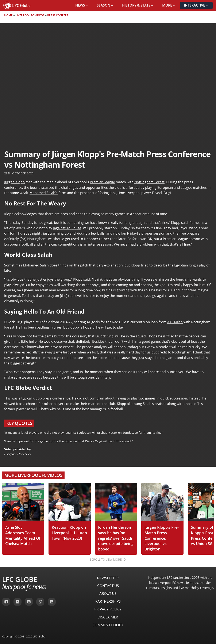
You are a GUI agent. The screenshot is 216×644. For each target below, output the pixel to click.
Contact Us (108, 586)
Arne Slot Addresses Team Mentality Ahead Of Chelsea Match (23, 535)
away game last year (61, 352)
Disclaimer (108, 617)
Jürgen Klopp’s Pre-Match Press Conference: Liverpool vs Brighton (162, 538)
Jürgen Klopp (14, 182)
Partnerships (108, 601)
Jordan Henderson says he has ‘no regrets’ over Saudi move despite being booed (116, 538)
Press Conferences (61, 15)
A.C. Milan (175, 322)
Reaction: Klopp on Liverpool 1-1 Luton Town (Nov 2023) (69, 533)
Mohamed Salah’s (44, 193)
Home (8, 15)
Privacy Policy (108, 609)
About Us (108, 593)
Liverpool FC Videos (30, 15)
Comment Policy (108, 625)
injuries (56, 327)
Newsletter (108, 578)
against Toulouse (68, 228)
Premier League (102, 182)
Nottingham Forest (149, 182)
